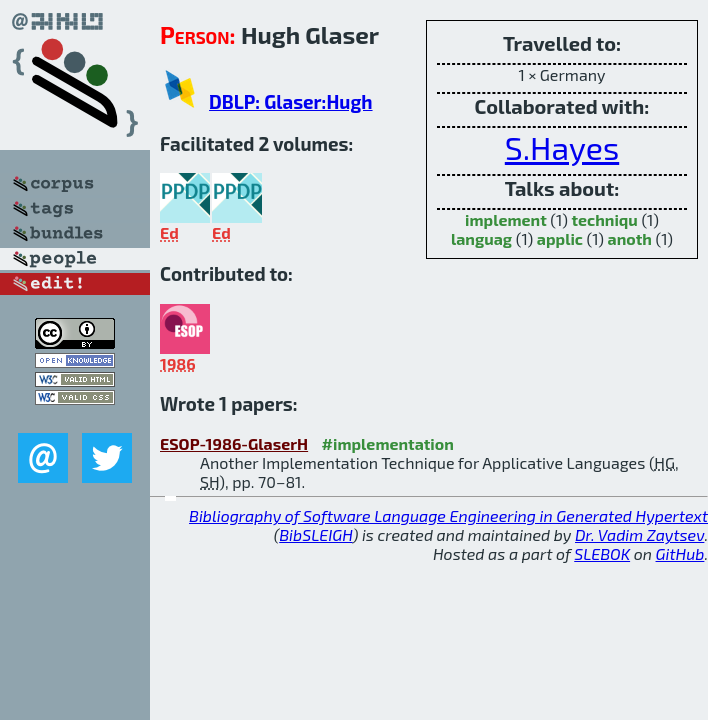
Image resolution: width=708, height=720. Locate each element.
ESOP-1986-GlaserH (234, 443)
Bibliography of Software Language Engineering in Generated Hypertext (448, 515)
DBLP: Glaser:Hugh (291, 101)
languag (481, 238)
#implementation (388, 443)
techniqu (604, 219)
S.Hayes (562, 147)
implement (506, 219)
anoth (630, 238)
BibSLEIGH (315, 534)
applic (560, 238)
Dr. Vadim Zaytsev (639, 534)
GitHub (680, 553)
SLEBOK (602, 553)
